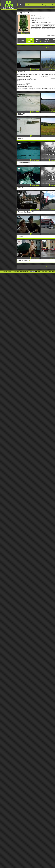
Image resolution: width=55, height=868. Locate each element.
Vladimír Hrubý (35, 25)
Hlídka (20, 114)
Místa (29, 5)
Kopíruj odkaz (21, 89)
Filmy (22, 5)
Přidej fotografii (46, 89)
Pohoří (20, 72)
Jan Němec (45, 24)
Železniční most (24, 163)
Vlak (19, 188)
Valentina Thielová (36, 27)
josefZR (28, 83)
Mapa (37, 5)
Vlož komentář (37, 89)
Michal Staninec (44, 25)
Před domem (23, 260)
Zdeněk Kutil (38, 24)
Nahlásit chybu (7, 271)
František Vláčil (39, 22)
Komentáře (29, 89)
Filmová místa (30, 40)
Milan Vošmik (48, 22)
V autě (20, 236)
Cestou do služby (25, 212)
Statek (20, 138)
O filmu (22, 40)
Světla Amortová (46, 27)
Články (44, 5)
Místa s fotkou (47, 40)
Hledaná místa (39, 40)
